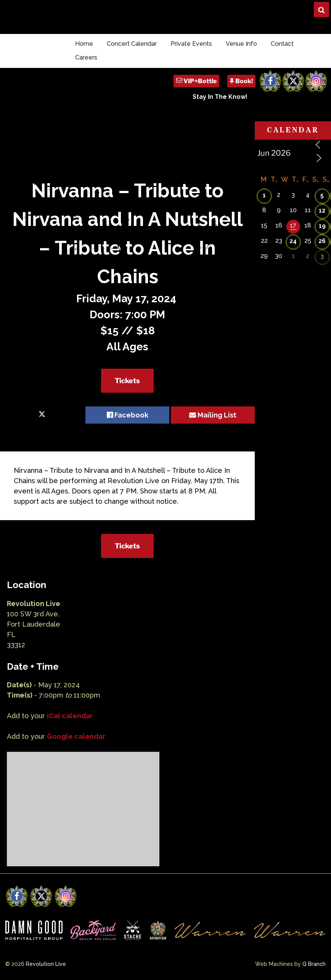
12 (322, 210)
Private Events (191, 44)
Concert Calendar (132, 44)
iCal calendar (70, 716)
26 (322, 241)
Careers (86, 57)
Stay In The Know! (220, 97)
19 (322, 226)
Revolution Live (46, 964)
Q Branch (314, 964)
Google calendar (76, 736)
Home (84, 44)
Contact (282, 44)
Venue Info (241, 44)
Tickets (127, 381)
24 (293, 241)
